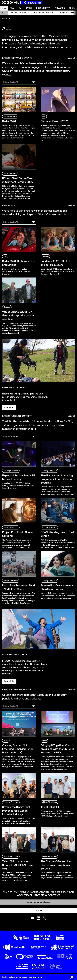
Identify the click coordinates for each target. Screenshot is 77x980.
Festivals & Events (19, 13)
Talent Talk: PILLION (52, 807)
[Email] (38, 902)
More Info (9, 681)
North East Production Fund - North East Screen (18, 587)
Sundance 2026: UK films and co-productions (56, 263)
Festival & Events (10, 116)
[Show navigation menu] (72, 3)
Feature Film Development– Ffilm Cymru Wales (57, 587)
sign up (40, 977)
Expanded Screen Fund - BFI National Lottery (19, 477)
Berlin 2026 (9, 121)
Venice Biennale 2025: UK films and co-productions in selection (18, 316)
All (4, 8)
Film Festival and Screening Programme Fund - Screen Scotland (57, 479)
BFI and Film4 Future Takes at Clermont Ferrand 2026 (18, 180)
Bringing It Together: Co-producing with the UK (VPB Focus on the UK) (57, 749)
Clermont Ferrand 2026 (55, 121)
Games (29, 8)
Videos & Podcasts (11, 802)
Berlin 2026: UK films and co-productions (19, 263)
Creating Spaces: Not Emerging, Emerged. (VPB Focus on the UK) (18, 749)
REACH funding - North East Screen (57, 534)
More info (9, 408)
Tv (20, 8)
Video (6, 741)
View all (71, 58)
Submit (38, 910)
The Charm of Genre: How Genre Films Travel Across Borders (56, 865)
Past (44, 116)
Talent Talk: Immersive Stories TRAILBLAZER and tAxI (18, 865)
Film (12, 8)
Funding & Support (11, 471)
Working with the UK (43, 13)
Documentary (43, 8)
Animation (60, 8)
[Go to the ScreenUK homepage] (22, 3)
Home (5, 18)
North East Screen (11, 581)
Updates (45, 256)
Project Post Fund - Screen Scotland (18, 534)
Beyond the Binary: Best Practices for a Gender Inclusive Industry (16, 811)
